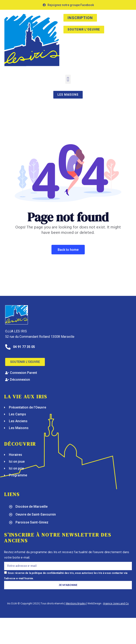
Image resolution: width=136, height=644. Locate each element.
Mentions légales (76, 604)
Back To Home (68, 250)
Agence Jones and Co (116, 604)
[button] (68, 79)
